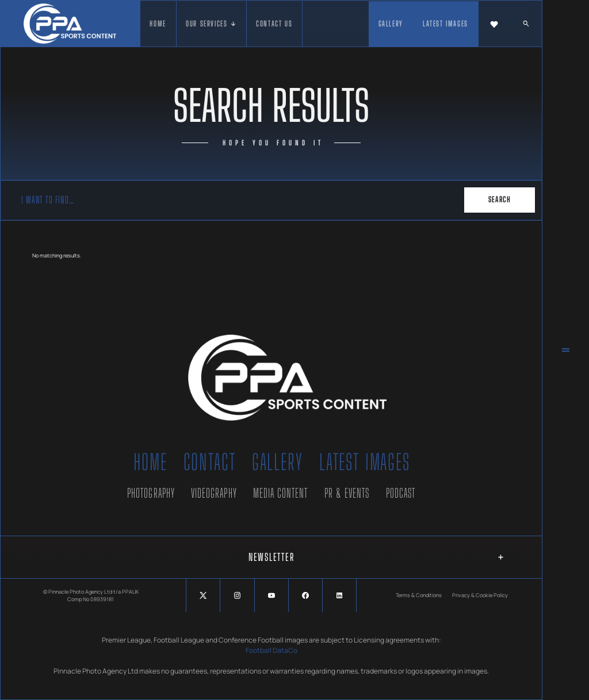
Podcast (401, 493)
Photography (151, 493)
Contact (210, 462)
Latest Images (365, 462)
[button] (212, 24)
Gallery (278, 462)
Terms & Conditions (419, 595)
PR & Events (347, 493)
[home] (70, 24)
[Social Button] (203, 595)
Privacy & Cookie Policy (480, 595)
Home (150, 462)
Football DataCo (271, 650)
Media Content (281, 493)
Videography (214, 493)
